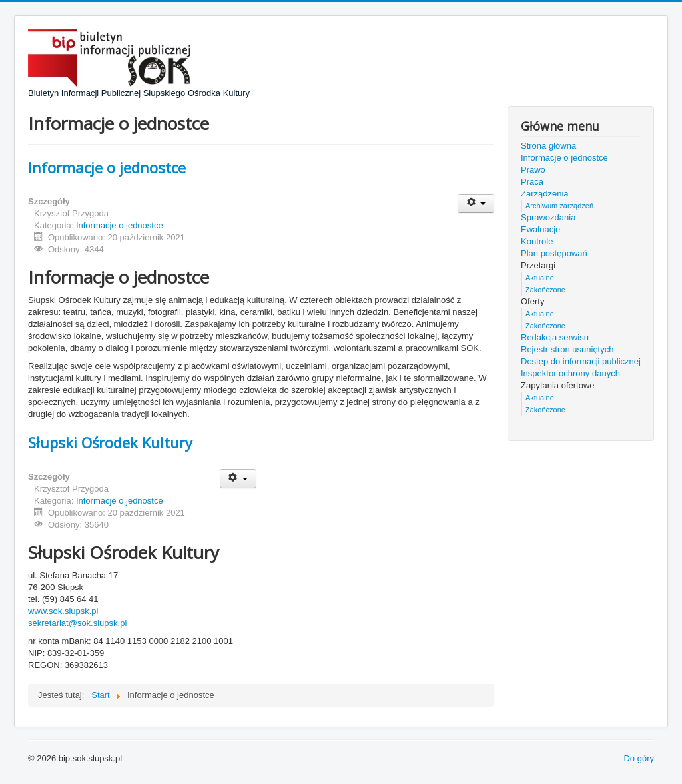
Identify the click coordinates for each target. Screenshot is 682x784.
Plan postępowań (554, 253)
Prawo (533, 170)
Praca (532, 182)
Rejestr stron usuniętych (567, 349)
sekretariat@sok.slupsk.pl (77, 623)
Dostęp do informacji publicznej (581, 361)
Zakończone (545, 290)
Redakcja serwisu (555, 337)
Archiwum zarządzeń (559, 206)
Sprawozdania (548, 217)
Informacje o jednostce (107, 167)
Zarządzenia (545, 194)
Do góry (639, 758)
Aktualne (540, 278)
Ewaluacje (540, 229)
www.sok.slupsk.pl (63, 611)
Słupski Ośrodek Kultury (110, 442)
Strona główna (548, 146)
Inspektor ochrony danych (570, 373)
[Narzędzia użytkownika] (476, 203)
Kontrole (537, 241)
